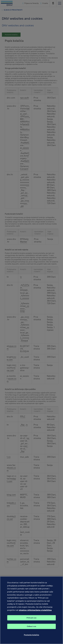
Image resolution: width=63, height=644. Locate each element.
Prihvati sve (31, 621)
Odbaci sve (31, 629)
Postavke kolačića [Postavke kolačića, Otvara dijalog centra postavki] (31, 638)
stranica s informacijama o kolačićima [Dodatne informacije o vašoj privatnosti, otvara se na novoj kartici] (35, 613)
